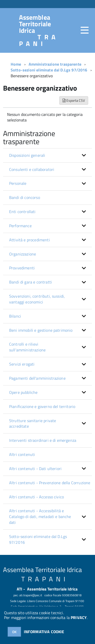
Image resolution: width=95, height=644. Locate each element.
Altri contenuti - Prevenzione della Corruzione (50, 483)
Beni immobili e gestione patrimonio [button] (41, 330)
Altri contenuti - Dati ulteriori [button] (35, 469)
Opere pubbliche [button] (23, 392)
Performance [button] (20, 226)
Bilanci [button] (15, 316)
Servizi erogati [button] (22, 364)
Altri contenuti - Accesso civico (36, 497)
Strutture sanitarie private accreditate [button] (33, 423)
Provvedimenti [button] (22, 268)
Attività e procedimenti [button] (30, 240)
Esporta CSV (74, 100)
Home (16, 64)
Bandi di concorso (25, 197)
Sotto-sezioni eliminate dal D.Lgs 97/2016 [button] (38, 539)
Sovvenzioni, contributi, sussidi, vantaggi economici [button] (37, 299)
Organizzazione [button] (23, 254)
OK (14, 632)
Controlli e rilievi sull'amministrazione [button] (27, 347)
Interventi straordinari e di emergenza (43, 440)
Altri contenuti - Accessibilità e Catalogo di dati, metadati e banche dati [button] (40, 517)
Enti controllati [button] (22, 212)
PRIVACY (79, 617)
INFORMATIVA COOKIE (44, 632)
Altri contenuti (22, 454)
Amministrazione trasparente (55, 64)
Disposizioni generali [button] (27, 155)
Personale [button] (18, 183)
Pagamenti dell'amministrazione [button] (37, 378)
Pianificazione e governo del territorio (42, 406)
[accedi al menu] (85, 30)
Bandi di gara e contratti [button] (31, 282)
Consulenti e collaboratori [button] (32, 169)
